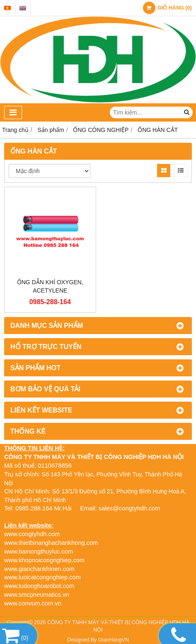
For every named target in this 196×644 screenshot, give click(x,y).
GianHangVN (114, 640)
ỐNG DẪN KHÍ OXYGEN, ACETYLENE (50, 286)
